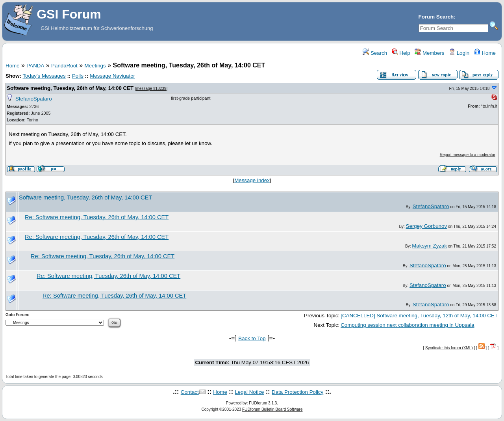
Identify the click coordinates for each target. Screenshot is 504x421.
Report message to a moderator (468, 155)
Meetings (95, 66)
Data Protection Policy (297, 392)
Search (375, 53)
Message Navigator (112, 76)
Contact (190, 392)
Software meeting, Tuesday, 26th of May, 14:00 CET (70, 88)
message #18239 (151, 88)
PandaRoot (64, 66)
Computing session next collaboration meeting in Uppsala (407, 325)
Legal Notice (249, 392)
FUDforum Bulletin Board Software (272, 409)
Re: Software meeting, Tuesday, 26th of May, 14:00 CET (97, 217)
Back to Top (252, 338)
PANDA (35, 66)
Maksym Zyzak (429, 246)
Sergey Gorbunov (426, 226)
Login (459, 53)
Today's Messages (44, 76)
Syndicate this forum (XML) (449, 348)
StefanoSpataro (34, 99)
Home (485, 53)
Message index (252, 180)
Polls (78, 76)
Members (429, 53)
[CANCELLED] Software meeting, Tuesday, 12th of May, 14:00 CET (419, 316)
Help (401, 53)
